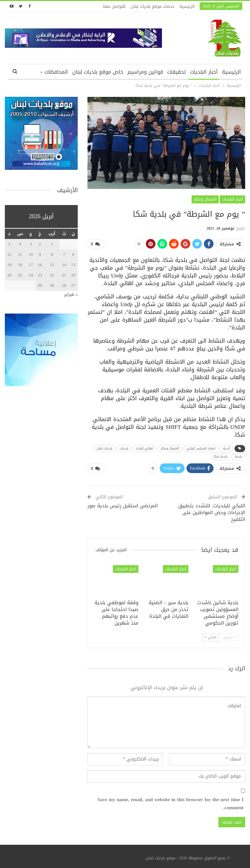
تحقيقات (176, 72)
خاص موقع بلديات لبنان (98, 72)
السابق (229, 635)
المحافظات (56, 72)
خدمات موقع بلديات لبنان (152, 6)
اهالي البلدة (145, 447)
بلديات (124, 447)
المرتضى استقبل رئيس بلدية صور (123, 503)
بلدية (238, 455)
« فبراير (71, 294)
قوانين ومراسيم (145, 72)
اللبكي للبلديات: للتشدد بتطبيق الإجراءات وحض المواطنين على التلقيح (212, 510)
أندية (226, 447)
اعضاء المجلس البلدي (201, 447)
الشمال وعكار (205, 199)
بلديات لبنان (104, 447)
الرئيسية (187, 6)
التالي (210, 635)
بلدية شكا (220, 455)
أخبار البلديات (204, 72)
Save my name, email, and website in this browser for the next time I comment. (170, 801)
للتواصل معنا (114, 6)
